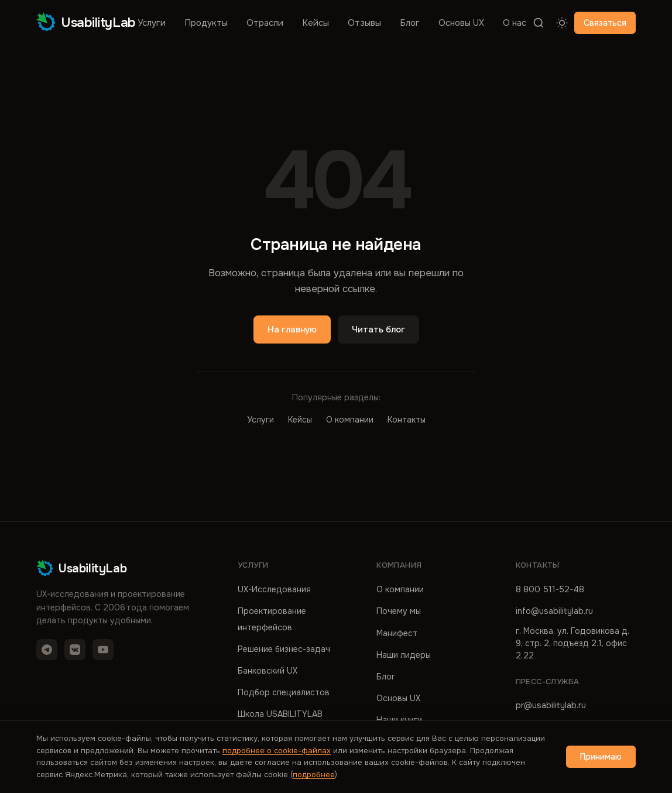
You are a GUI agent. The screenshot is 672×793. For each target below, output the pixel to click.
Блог (410, 23)
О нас (515, 23)
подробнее (314, 775)
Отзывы (364, 23)
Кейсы (316, 23)
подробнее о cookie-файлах (277, 751)
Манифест (397, 633)
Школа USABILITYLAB (280, 714)
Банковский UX (268, 671)
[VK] (75, 650)
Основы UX (461, 23)
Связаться (605, 23)
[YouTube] (103, 650)
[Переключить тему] (562, 23)
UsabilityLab (86, 22)
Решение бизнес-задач (284, 649)
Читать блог (378, 329)
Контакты (407, 420)
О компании (350, 420)
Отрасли (265, 23)
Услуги (152, 23)
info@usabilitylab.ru (554, 611)
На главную (292, 329)
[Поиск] (539, 23)
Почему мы (399, 611)
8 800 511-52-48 (550, 589)
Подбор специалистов (284, 692)
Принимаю (601, 757)
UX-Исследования (274, 589)
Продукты (206, 23)
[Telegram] (47, 650)
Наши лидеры (404, 655)
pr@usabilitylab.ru (551, 705)
